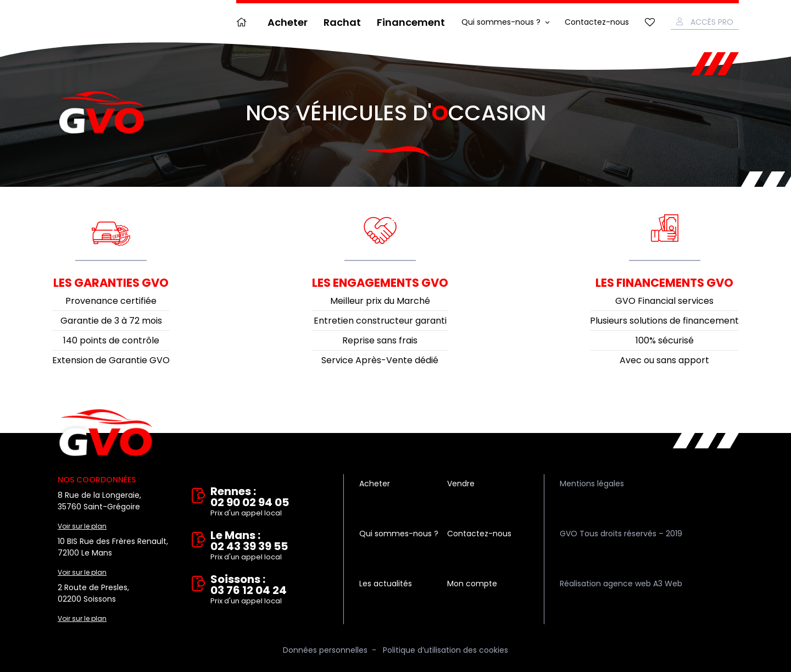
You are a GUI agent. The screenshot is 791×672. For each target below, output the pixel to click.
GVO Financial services (664, 301)
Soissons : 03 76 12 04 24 (269, 590)
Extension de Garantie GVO (111, 360)
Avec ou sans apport (664, 360)
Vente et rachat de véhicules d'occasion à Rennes (106, 433)
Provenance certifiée (111, 301)
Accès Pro (712, 22)
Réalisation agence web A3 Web (621, 584)
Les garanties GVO (111, 283)
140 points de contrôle (111, 340)
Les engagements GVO (380, 283)
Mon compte (472, 584)
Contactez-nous (597, 22)
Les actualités (386, 584)
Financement (411, 22)
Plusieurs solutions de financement (664, 321)
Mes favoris (650, 22)
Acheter (288, 22)
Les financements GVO (664, 283)
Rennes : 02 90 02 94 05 (269, 502)
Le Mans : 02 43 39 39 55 (269, 546)
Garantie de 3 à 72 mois (111, 321)
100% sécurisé (665, 340)
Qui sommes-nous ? (501, 22)
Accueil (244, 22)
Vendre (461, 484)
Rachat (342, 22)
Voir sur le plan (82, 526)
